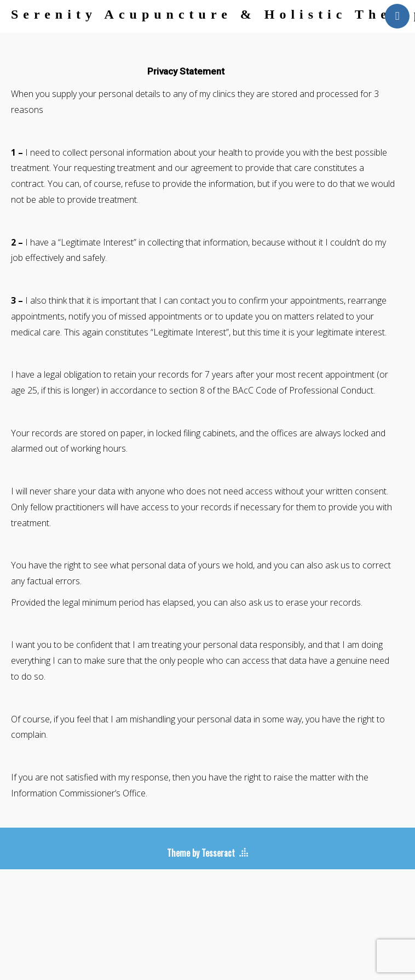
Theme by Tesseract (201, 853)
